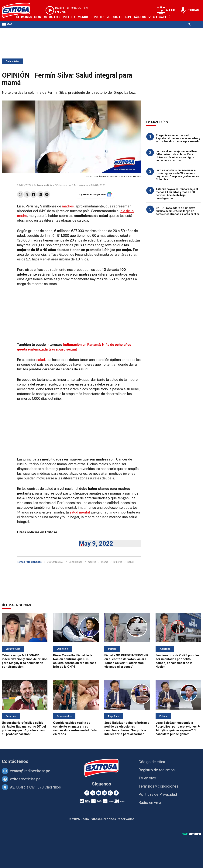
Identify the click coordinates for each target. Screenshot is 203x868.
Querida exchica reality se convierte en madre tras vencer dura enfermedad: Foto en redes (75, 728)
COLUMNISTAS (55, 562)
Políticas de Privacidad (158, 794)
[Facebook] (87, 793)
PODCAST (194, 10)
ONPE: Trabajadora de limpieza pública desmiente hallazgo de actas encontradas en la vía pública (178, 211)
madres (68, 206)
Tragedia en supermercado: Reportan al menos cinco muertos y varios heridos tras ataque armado (178, 138)
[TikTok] (116, 793)
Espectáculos (135, 17)
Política (69, 17)
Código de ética (152, 762)
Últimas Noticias (29, 17)
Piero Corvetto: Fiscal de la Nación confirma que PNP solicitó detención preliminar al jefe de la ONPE (75, 661)
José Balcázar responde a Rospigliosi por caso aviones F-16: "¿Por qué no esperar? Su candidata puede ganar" (178, 728)
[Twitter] (93, 793)
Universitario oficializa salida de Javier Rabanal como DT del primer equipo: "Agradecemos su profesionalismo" (24, 728)
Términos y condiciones (158, 786)
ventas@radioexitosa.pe (30, 771)
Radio (38, 32)
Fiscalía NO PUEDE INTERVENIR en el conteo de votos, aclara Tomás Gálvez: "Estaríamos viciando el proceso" (126, 661)
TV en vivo (147, 778)
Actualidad (52, 17)
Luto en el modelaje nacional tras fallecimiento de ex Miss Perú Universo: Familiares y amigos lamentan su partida (177, 156)
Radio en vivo (150, 803)
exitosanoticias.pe (25, 779)
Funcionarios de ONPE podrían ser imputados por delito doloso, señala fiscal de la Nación (177, 661)
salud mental (80, 512)
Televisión (24, 32)
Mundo (83, 17)
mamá (105, 562)
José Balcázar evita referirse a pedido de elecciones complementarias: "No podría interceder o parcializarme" (127, 728)
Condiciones (76, 562)
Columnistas (12, 61)
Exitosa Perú (161, 17)
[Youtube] (99, 793)
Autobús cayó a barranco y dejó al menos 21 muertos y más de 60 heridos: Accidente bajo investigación (177, 194)
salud (41, 360)
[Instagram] (104, 793)
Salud (131, 562)
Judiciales (115, 17)
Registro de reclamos (157, 770)
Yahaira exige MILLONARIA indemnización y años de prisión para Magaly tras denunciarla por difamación (25, 661)
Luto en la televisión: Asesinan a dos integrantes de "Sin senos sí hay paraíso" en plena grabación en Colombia (177, 175)
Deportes (98, 17)
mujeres (118, 562)
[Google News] (110, 793)
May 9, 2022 (96, 543)
